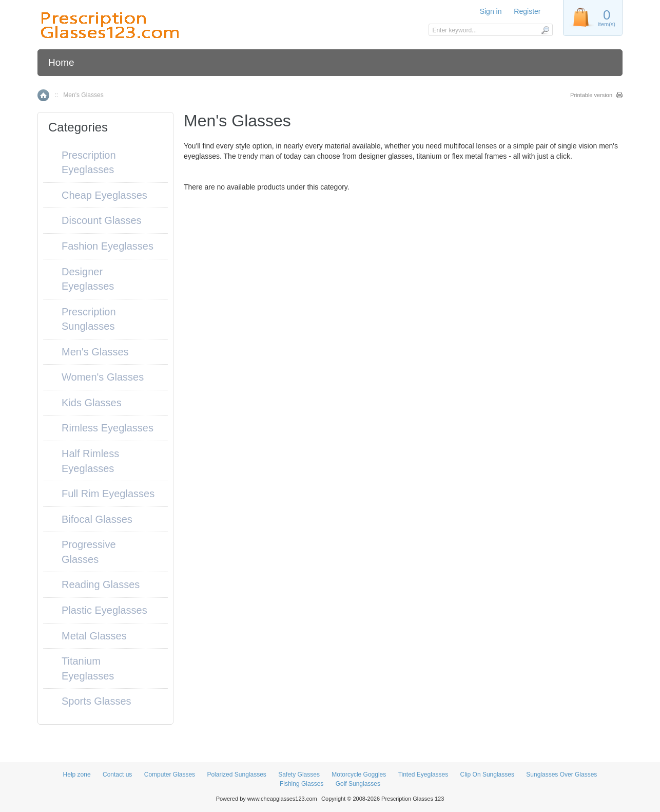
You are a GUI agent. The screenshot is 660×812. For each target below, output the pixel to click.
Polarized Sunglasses (236, 775)
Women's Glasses (103, 377)
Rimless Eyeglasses (108, 428)
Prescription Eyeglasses (89, 163)
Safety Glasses (299, 775)
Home (61, 62)
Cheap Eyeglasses (104, 195)
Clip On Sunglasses (487, 775)
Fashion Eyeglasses (108, 246)
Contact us (117, 775)
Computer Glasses (170, 775)
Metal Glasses (94, 636)
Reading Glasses (101, 584)
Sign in (491, 11)
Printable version (591, 95)
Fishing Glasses (302, 784)
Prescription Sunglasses (89, 319)
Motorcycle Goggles (359, 775)
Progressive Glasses (89, 552)
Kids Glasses (92, 403)
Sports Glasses (96, 701)
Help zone (77, 775)
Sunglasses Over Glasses (561, 775)
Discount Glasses (102, 220)
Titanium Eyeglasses (88, 668)
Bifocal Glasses (97, 519)
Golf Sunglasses (358, 784)
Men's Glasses (95, 352)
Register (527, 11)
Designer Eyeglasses (88, 279)
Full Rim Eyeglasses (108, 494)
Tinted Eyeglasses (423, 775)
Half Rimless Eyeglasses (90, 461)
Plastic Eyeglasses (104, 610)
